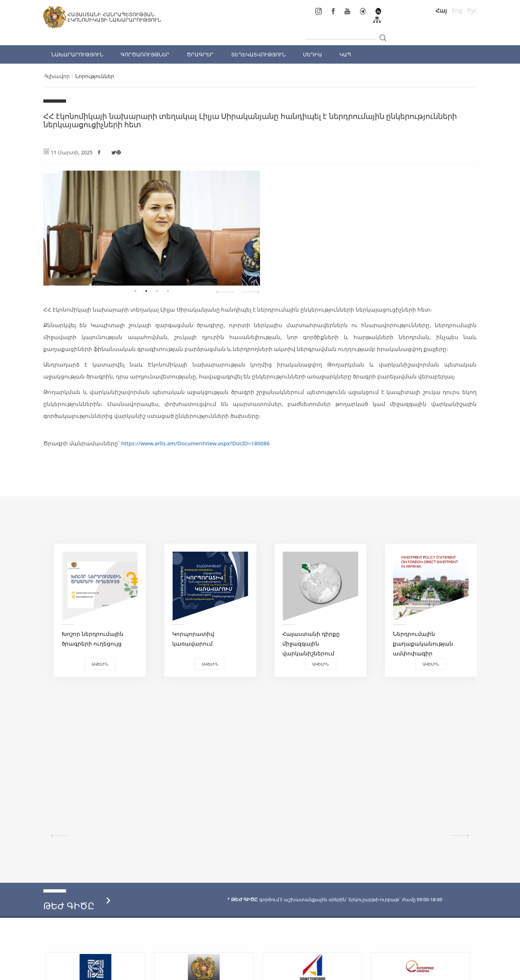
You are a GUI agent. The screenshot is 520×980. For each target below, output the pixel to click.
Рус (472, 10)
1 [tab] (135, 291)
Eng (457, 10)
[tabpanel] (152, 224)
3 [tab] (157, 291)
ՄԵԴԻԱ (313, 54)
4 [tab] (168, 291)
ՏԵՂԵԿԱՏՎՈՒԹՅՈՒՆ (258, 54)
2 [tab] (146, 291)
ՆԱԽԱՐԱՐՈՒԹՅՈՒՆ (77, 54)
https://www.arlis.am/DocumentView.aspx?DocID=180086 (195, 443)
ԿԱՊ (345, 54)
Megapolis (463, 971)
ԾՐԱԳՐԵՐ (200, 54)
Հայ (441, 10)
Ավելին (97, 664)
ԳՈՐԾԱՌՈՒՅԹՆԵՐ (145, 54)
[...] (342, 33)
